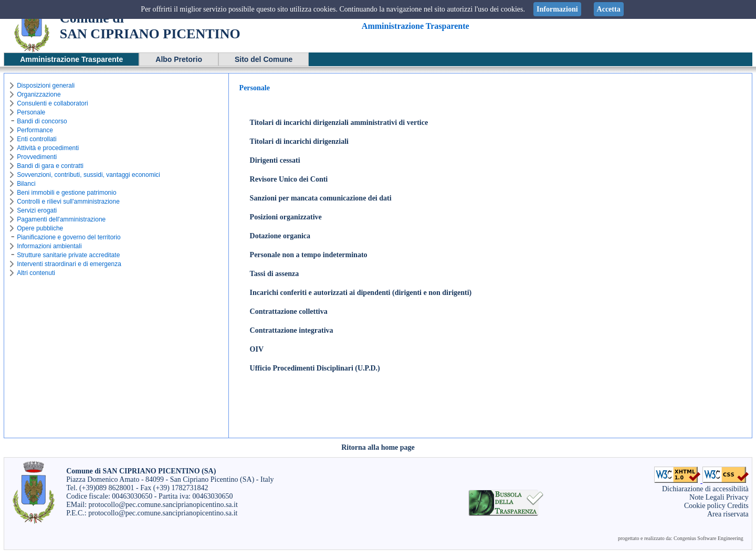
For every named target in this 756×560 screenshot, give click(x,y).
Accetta (609, 9)
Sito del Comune (264, 59)
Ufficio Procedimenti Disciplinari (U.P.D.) (315, 368)
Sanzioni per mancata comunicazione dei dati (321, 198)
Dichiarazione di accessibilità (705, 489)
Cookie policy (705, 506)
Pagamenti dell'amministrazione (61, 219)
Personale (31, 112)
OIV (257, 349)
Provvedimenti (37, 157)
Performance (35, 130)
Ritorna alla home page (378, 447)
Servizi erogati (37, 210)
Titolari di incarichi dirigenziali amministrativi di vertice (339, 123)
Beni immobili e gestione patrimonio (66, 193)
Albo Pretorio (179, 59)
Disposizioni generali (46, 86)
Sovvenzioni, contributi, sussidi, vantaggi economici (88, 175)
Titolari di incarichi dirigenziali (299, 141)
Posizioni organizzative (286, 217)
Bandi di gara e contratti (50, 166)
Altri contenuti (36, 273)
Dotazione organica (280, 236)
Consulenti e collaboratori (52, 103)
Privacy (737, 497)
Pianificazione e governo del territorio (69, 237)
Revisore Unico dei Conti (289, 179)
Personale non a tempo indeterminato (309, 255)
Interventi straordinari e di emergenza (69, 264)
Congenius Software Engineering (708, 538)
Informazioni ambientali (49, 246)
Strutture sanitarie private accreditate (68, 255)
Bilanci (26, 184)
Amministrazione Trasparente (71, 59)
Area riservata (728, 514)
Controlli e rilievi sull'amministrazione (68, 202)
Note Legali (707, 497)
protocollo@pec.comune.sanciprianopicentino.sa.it (163, 505)
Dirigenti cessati (275, 160)
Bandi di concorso (42, 121)
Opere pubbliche (40, 228)
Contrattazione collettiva (289, 311)
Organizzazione (39, 94)
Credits (738, 506)
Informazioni (557, 9)
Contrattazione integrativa (292, 330)
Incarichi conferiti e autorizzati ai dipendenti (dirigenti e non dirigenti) (361, 293)
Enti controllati (36, 139)
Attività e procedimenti (48, 148)
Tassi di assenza (275, 274)
